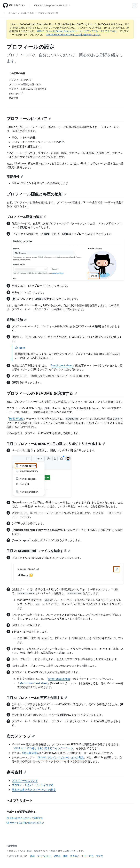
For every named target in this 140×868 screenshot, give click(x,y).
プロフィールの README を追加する (42, 393)
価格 (65, 856)
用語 (32, 856)
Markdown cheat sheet (34, 683)
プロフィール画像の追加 (26, 217)
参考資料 (16, 772)
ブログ (100, 856)
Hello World (16, 419)
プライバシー (44, 856)
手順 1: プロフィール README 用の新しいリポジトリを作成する (56, 444)
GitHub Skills (30, 753)
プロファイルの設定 (48, 13)
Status (57, 856)
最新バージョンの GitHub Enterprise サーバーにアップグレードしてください (77, 31)
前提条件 (15, 177)
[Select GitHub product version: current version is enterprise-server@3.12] (52, 5)
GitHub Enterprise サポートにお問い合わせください (73, 34)
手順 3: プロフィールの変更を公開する (37, 698)
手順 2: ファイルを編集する (39, 551)
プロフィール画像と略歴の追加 (36, 194)
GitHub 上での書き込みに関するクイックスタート (44, 748)
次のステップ (21, 736)
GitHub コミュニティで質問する (25, 818)
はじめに (12, 13)
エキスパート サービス (82, 856)
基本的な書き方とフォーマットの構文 (34, 790)
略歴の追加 (17, 320)
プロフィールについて (29, 119)
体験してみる (27, 13)
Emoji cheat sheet (62, 365)
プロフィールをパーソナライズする (33, 785)
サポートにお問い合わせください (25, 823)
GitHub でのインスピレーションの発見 (61, 757)
